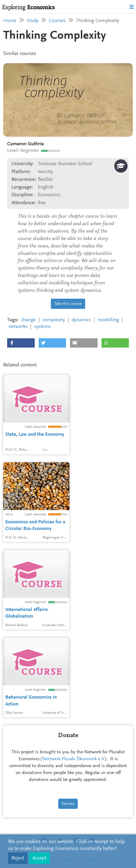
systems (43, 327)
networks (18, 327)
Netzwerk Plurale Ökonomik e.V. (74, 759)
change (28, 320)
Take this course (68, 304)
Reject (18, 858)
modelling (108, 320)
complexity (54, 320)
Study (33, 21)
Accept (39, 858)
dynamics (81, 320)
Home (10, 21)
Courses (57, 21)
